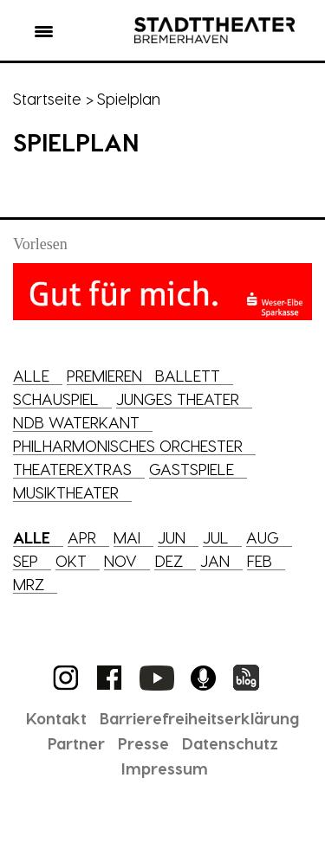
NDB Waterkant (76, 422)
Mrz (29, 584)
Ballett (188, 375)
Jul (216, 537)
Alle (31, 375)
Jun (172, 537)
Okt (71, 560)
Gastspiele (192, 469)
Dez (169, 560)
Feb (260, 560)
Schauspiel (56, 399)
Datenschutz (230, 743)
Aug (263, 537)
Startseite (47, 98)
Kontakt (56, 718)
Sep (26, 560)
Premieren (104, 375)
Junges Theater (178, 399)
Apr (82, 537)
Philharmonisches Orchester (128, 445)
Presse (143, 743)
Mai (127, 537)
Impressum (165, 768)
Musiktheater (66, 492)
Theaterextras (72, 469)
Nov (120, 560)
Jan (215, 560)
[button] (44, 35)
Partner (76, 743)
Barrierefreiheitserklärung (199, 718)
